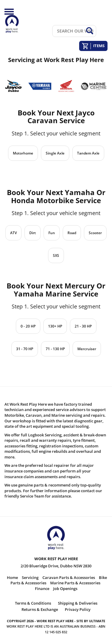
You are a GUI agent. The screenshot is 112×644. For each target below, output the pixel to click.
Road (72, 233)
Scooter (95, 233)
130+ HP (55, 326)
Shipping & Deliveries (78, 603)
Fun (52, 233)
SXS (56, 255)
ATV (13, 233)
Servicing (30, 577)
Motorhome (23, 153)
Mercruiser (87, 349)
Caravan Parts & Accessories (69, 577)
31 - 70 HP (25, 349)
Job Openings (65, 589)
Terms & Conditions (33, 603)
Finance (42, 589)
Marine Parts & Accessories (75, 583)
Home (12, 577)
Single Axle (55, 153)
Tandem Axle (88, 153)
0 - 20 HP (28, 326)
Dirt (33, 233)
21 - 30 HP (83, 326)
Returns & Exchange (40, 609)
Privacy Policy (78, 609)
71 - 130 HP (55, 349)
